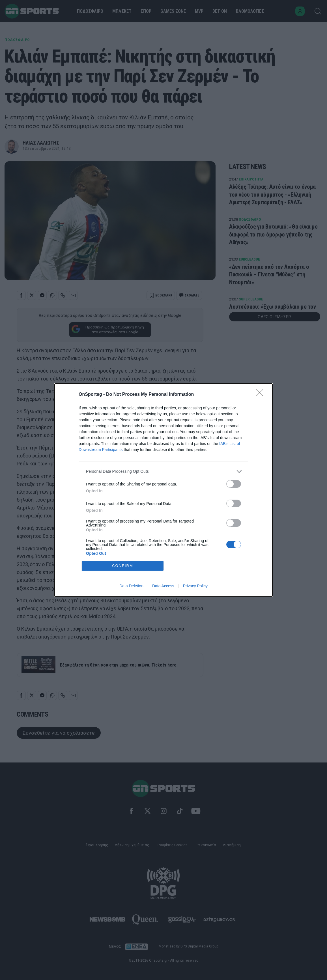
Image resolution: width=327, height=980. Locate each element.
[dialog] (163, 490)
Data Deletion (131, 586)
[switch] (234, 484)
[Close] (261, 395)
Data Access (163, 586)
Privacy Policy (195, 586)
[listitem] (163, 471)
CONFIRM (123, 566)
